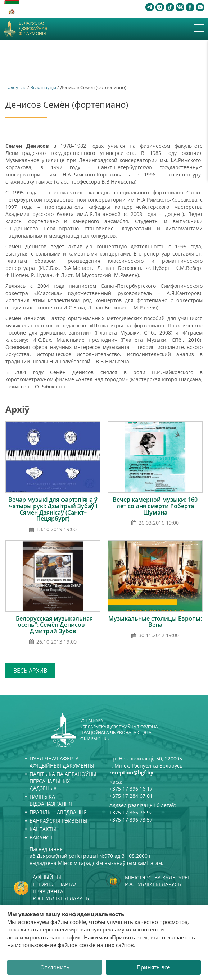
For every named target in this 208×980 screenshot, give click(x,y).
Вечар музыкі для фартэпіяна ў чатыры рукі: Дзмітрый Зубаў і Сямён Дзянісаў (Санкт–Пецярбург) (53, 509)
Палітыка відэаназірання (51, 800)
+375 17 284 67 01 (131, 796)
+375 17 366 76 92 (131, 812)
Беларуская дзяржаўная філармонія (33, 29)
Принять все (153, 967)
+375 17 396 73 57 (131, 820)
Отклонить (55, 967)
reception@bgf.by (131, 772)
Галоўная (16, 87)
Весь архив (30, 671)
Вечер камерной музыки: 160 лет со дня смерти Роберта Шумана (155, 506)
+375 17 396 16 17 (131, 789)
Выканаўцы (43, 87)
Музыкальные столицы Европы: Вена (155, 622)
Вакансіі (41, 838)
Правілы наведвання (58, 812)
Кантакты (43, 829)
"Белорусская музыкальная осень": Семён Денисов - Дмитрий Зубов (53, 625)
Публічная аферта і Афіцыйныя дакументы (62, 762)
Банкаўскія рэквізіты (58, 821)
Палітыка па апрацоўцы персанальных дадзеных (63, 781)
